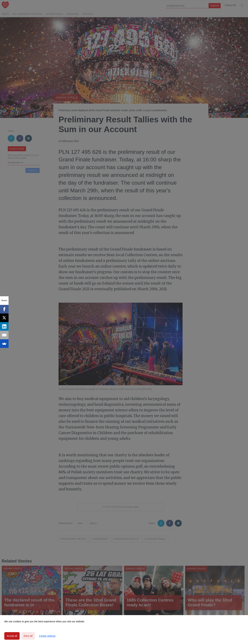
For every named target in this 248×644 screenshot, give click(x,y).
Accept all (12, 636)
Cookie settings (47, 636)
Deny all (28, 636)
